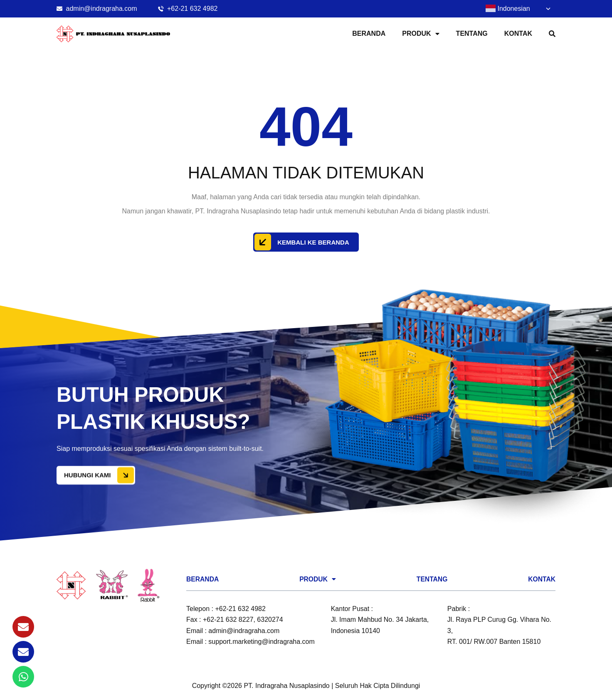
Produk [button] (421, 34)
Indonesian (508, 8)
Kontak (518, 33)
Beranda (369, 33)
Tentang (472, 33)
